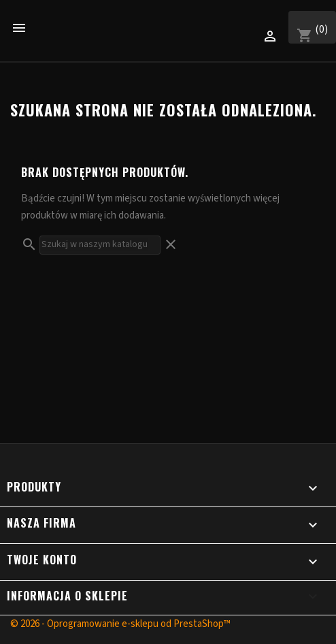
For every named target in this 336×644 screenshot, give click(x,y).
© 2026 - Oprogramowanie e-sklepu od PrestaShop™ (120, 624)
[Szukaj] (100, 245)
